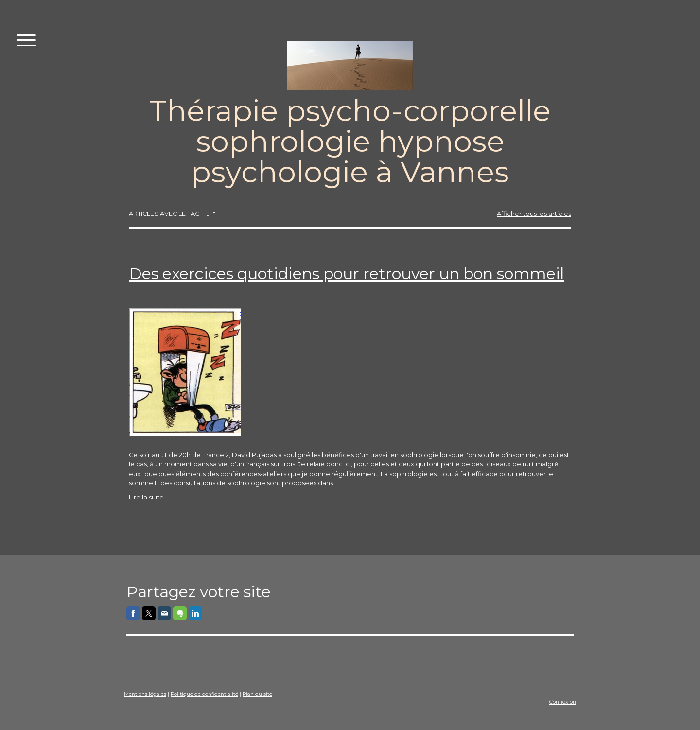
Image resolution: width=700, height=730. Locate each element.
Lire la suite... (149, 497)
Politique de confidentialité (204, 694)
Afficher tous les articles (534, 214)
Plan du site (257, 694)
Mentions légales (145, 694)
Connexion (563, 702)
